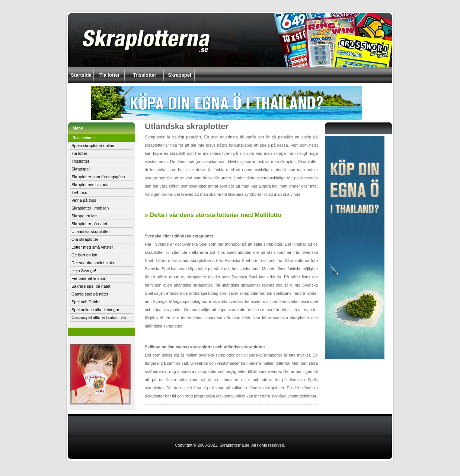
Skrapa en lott (84, 216)
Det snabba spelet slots (93, 263)
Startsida (81, 75)
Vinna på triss (84, 200)
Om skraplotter (85, 239)
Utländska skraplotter (91, 231)
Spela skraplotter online (93, 146)
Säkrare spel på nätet (91, 286)
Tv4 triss (79, 192)
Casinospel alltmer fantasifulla (99, 317)
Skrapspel (179, 75)
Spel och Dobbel (87, 302)
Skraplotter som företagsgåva (98, 177)
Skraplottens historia (90, 185)
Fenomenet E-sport (89, 278)
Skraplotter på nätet (89, 224)
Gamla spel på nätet (90, 294)
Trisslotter (145, 75)
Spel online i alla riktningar (95, 310)
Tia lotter (110, 75)
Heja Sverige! (84, 271)
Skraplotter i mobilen (90, 208)
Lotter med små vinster (92, 247)
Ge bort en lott (84, 255)
